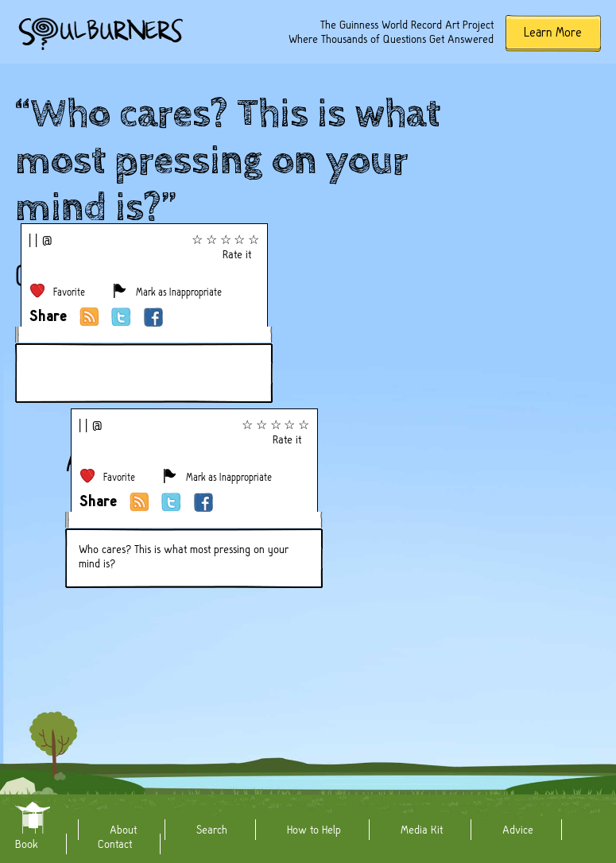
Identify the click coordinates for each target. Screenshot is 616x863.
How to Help (314, 830)
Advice (518, 830)
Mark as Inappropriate (179, 292)
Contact (115, 844)
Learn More (553, 32)
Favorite (69, 292)
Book (27, 844)
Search (212, 830)
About (123, 830)
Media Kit (422, 830)
